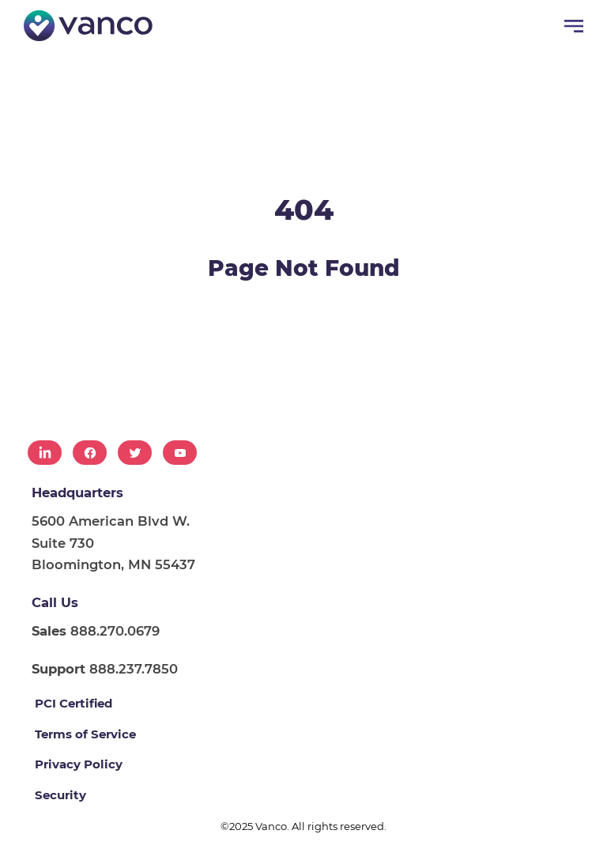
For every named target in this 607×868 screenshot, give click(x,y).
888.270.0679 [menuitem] (96, 631)
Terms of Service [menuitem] (85, 734)
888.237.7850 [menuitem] (105, 669)
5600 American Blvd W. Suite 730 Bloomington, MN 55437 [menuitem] (113, 543)
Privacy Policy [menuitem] (79, 764)
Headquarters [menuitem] (77, 492)
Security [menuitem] (60, 795)
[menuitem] (45, 453)
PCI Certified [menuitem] (74, 703)
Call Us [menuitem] (55, 602)
